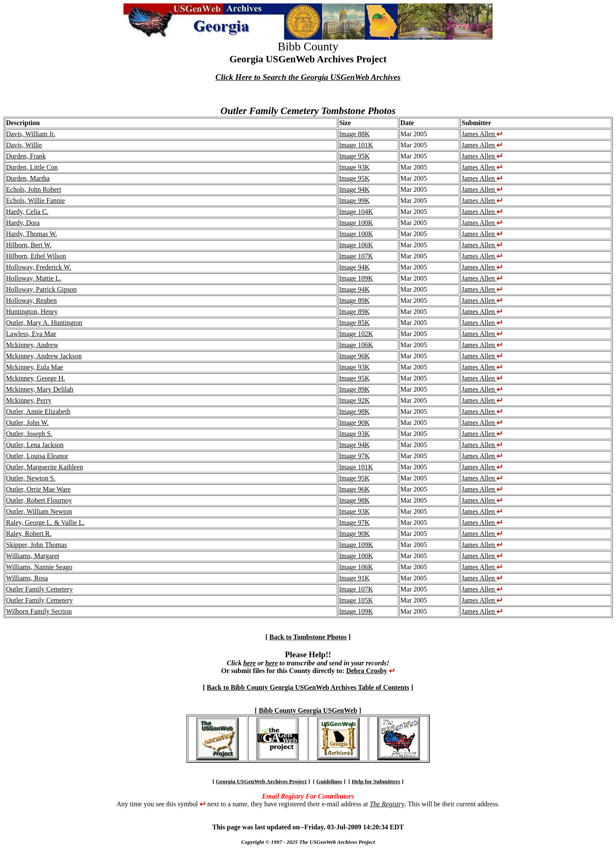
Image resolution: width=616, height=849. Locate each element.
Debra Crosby (367, 671)
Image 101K (356, 145)
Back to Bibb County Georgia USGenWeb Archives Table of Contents (308, 687)
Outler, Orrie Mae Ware (38, 489)
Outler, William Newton (39, 511)
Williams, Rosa (27, 578)
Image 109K (356, 278)
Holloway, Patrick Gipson (41, 289)
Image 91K (355, 578)
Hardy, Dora (23, 223)
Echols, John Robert (34, 189)
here (249, 663)
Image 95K (355, 156)
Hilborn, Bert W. (29, 245)
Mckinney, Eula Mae (35, 367)
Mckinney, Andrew (32, 345)
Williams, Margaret (32, 556)
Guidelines (329, 781)
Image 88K (355, 134)
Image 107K (356, 256)
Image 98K (355, 411)
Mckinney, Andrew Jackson (44, 356)
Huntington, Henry (32, 312)
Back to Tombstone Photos (308, 637)
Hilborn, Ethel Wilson (36, 256)
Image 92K (355, 400)
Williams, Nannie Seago (39, 567)
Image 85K (355, 323)
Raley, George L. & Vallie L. (45, 523)
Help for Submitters (376, 781)
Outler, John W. (27, 423)
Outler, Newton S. (31, 478)
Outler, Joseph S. (29, 434)
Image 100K (356, 223)
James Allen (482, 134)
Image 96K (355, 356)
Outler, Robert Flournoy (39, 500)
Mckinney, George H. (35, 378)
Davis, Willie (24, 145)
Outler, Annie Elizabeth (38, 411)
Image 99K (355, 201)
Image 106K (356, 245)
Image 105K (356, 600)
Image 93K (355, 167)
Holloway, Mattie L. (34, 278)
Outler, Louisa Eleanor (37, 456)
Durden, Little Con (32, 167)
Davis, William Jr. (31, 134)
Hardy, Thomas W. (32, 234)
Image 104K (356, 212)
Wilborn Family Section (39, 611)
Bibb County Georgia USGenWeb (308, 710)
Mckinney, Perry (29, 400)
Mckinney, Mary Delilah (40, 389)
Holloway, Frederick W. (39, 267)
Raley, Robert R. (29, 534)
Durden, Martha (28, 178)
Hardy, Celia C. (27, 212)
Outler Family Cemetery (39, 589)
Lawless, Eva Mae (31, 334)
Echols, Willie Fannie (35, 201)
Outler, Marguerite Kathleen (45, 467)
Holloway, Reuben (31, 300)
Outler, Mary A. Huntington (44, 323)
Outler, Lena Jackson (35, 445)
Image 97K (355, 456)
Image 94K (355, 189)
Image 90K (355, 423)
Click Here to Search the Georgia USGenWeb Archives (308, 77)
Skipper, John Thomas (37, 545)
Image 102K (356, 334)
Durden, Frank (26, 156)
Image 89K (355, 300)
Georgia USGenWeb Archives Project (261, 781)
